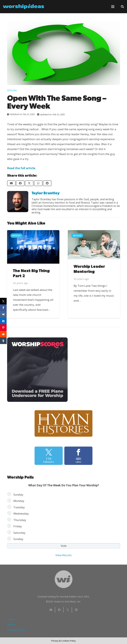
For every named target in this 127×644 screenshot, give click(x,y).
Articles (12, 90)
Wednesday (21, 513)
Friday (18, 526)
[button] (113, 7)
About (11, 624)
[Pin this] (76, 610)
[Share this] (20, 183)
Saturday (19, 533)
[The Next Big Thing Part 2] (33, 247)
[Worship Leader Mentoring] (94, 245)
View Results (63, 555)
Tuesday (19, 507)
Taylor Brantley (46, 193)
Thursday (20, 520)
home (11, 619)
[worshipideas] (23, 7)
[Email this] (11, 183)
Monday (19, 501)
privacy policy (16, 630)
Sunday (18, 495)
